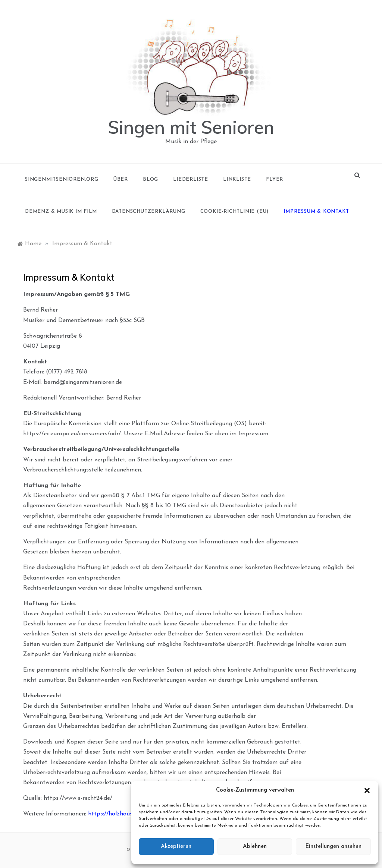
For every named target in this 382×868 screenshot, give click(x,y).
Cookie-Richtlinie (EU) (235, 212)
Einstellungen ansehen (333, 847)
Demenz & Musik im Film (61, 212)
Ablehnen (255, 847)
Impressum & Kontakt (316, 212)
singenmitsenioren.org (62, 179)
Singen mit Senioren (191, 127)
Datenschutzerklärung (149, 212)
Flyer (275, 179)
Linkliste (237, 179)
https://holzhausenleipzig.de (126, 814)
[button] (367, 790)
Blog (151, 179)
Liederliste (191, 179)
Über (121, 179)
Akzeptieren (176, 847)
